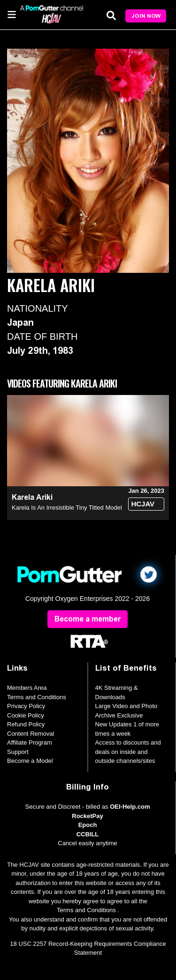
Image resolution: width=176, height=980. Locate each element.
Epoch (88, 825)
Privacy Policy (26, 706)
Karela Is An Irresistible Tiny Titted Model (67, 508)
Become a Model (30, 761)
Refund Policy (26, 724)
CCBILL (88, 834)
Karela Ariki (32, 497)
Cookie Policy (26, 715)
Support (18, 752)
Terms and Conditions (37, 697)
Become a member (88, 619)
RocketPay (87, 816)
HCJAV (143, 504)
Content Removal (31, 734)
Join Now (146, 16)
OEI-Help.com (130, 807)
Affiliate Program (30, 742)
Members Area (27, 688)
